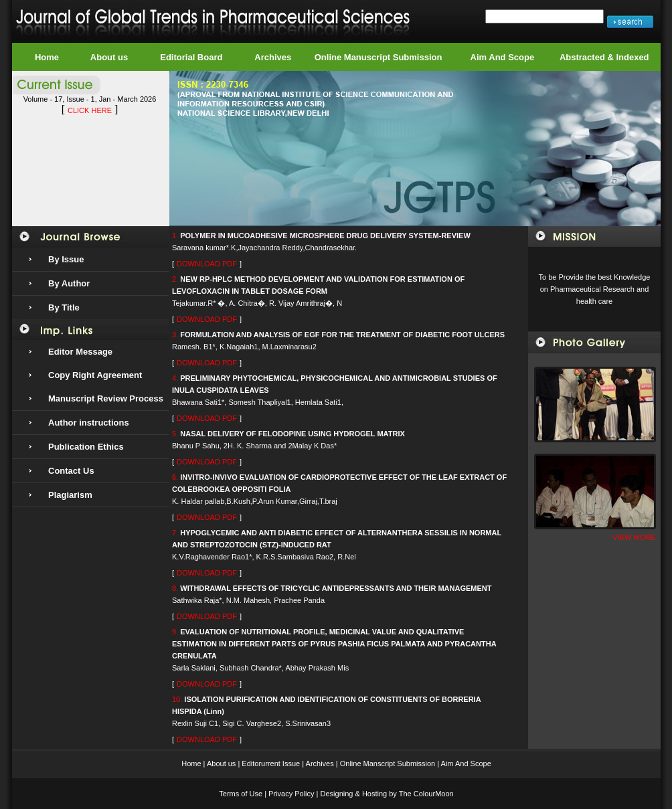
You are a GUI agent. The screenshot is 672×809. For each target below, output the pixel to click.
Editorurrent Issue (271, 763)
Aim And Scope (503, 57)
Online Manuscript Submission (379, 57)
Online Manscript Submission (388, 763)
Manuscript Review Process (106, 398)
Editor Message (80, 352)
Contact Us (71, 471)
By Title (64, 307)
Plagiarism (70, 495)
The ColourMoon (426, 794)
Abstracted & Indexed (604, 57)
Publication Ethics (86, 447)
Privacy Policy (291, 794)
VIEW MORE (634, 537)
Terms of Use (241, 794)
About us (109, 57)
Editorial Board (191, 57)
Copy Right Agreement (95, 375)
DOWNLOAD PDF (207, 264)
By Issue (66, 259)
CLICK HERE (90, 110)
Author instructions (89, 423)
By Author (69, 283)
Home (47, 57)
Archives (273, 57)
